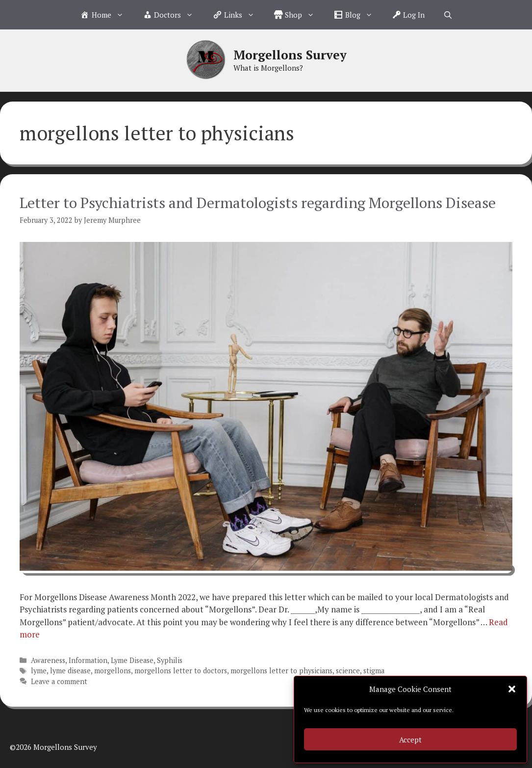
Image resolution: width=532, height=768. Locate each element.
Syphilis (170, 660)
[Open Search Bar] (448, 15)
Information (88, 660)
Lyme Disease (132, 660)
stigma (374, 671)
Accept (410, 740)
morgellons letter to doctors (181, 671)
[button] (512, 689)
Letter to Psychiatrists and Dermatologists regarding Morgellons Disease (258, 203)
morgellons (113, 671)
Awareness (48, 660)
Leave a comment (59, 681)
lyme (39, 671)
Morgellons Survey (290, 55)
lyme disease (70, 671)
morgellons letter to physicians (281, 671)
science (348, 671)
